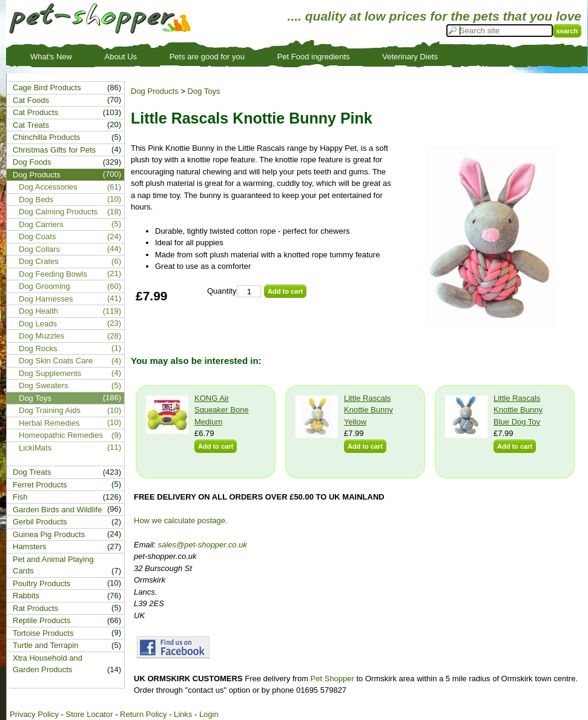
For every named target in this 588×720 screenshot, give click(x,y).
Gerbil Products (40, 522)
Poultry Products (41, 583)
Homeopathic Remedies (61, 435)
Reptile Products (41, 620)
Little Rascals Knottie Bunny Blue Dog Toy (518, 410)
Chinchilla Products (46, 137)
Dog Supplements (50, 373)
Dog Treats (32, 472)
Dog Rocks (38, 348)
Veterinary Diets (410, 57)
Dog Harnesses (46, 299)
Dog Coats (37, 236)
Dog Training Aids (50, 410)
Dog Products (155, 91)
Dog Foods (32, 162)
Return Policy (143, 714)
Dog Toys (204, 91)
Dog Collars (39, 249)
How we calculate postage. (181, 520)
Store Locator (89, 714)
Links (183, 714)
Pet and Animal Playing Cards (53, 565)
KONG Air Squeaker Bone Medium (222, 410)
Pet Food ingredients (314, 57)
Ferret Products (40, 485)
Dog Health (38, 311)
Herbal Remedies (49, 423)
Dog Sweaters (44, 385)
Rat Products (35, 608)
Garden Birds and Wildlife (57, 510)
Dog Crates (39, 261)
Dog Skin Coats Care (56, 361)
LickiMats (35, 448)
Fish (20, 497)
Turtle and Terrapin (45, 645)
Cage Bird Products (47, 88)
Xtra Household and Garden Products (48, 664)
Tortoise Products (43, 633)
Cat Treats (31, 125)
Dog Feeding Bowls (53, 274)
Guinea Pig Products (49, 534)
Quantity (222, 291)
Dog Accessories (48, 187)
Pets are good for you (207, 57)
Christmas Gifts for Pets (54, 150)
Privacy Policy (34, 714)
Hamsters (30, 547)
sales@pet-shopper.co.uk (203, 545)
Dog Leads (38, 324)
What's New (51, 57)
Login (209, 714)
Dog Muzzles (41, 336)
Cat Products (35, 112)
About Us (121, 57)
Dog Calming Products (58, 212)
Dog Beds (36, 200)
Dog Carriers (41, 224)
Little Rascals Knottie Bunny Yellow (368, 410)
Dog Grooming (45, 286)
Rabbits (26, 596)
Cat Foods (31, 100)
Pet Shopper (332, 679)
